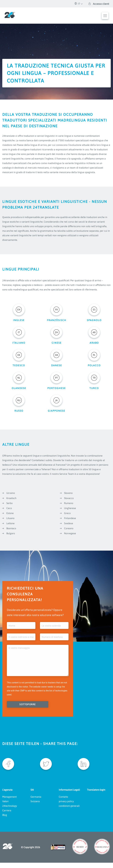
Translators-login (96, 795)
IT (77, 4)
